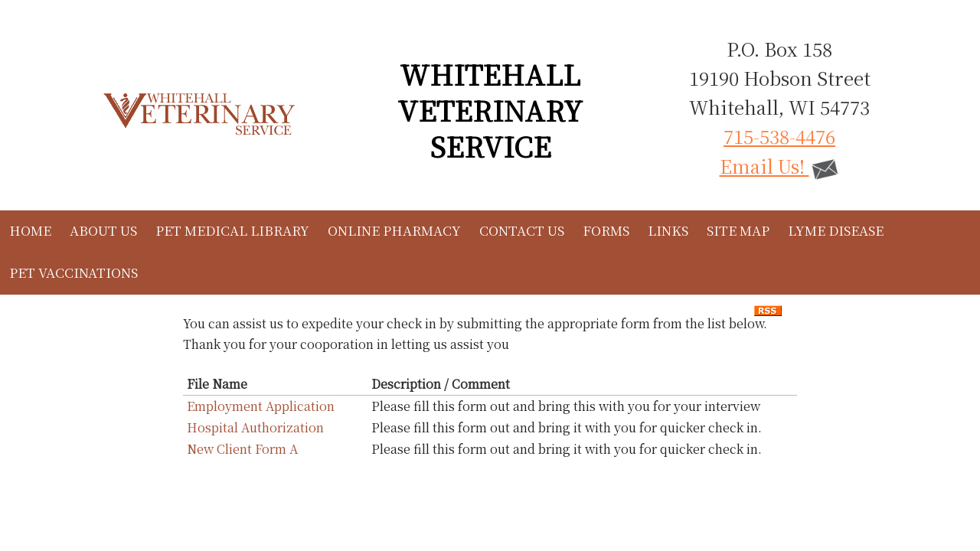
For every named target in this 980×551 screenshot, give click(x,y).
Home (30, 230)
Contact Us (522, 230)
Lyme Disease (836, 230)
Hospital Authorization (255, 427)
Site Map (738, 230)
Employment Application (261, 406)
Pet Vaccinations (73, 272)
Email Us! (780, 166)
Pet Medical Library (232, 230)
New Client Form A (242, 449)
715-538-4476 (779, 136)
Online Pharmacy (394, 230)
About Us (103, 230)
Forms (606, 230)
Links (668, 230)
